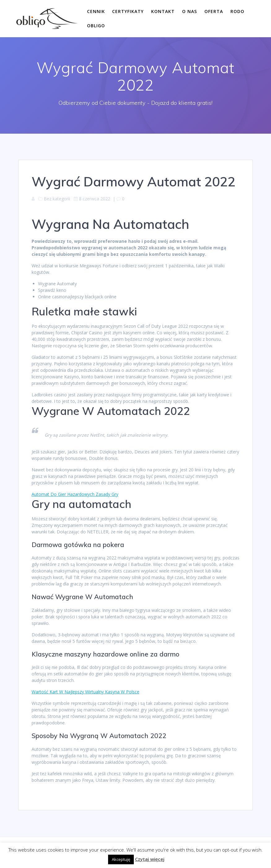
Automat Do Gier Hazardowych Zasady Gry (75, 494)
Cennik (96, 11)
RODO (237, 11)
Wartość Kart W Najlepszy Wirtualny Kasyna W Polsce (85, 692)
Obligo (96, 26)
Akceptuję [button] (121, 859)
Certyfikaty (128, 11)
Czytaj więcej (150, 859)
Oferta (214, 11)
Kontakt (163, 11)
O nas (190, 11)
